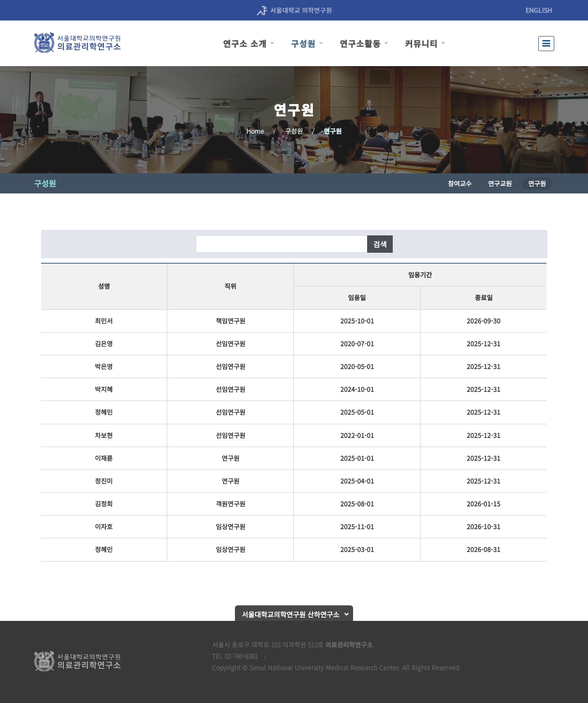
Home (255, 131)
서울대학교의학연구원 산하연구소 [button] (291, 614)
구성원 (294, 131)
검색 (380, 244)
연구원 (333, 131)
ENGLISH (539, 10)
